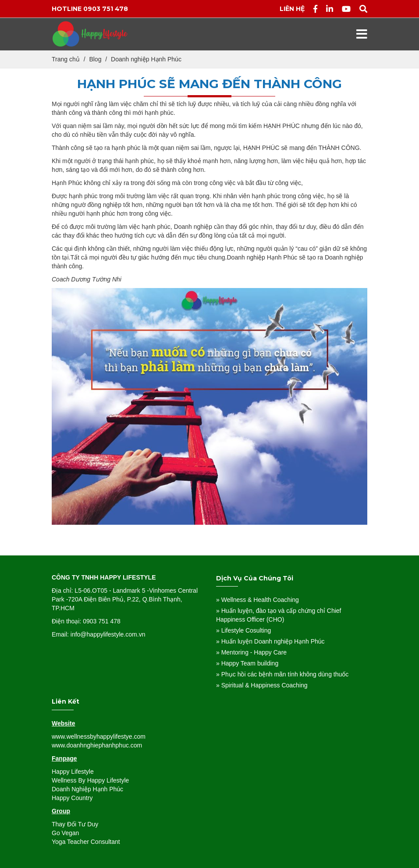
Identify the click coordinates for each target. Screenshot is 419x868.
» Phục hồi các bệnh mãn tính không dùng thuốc (282, 674)
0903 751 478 (106, 9)
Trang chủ (66, 59)
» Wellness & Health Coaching (257, 600)
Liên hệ (292, 9)
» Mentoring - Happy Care (251, 652)
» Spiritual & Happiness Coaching (262, 685)
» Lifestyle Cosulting (243, 630)
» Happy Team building (247, 663)
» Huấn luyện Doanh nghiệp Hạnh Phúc (270, 641)
